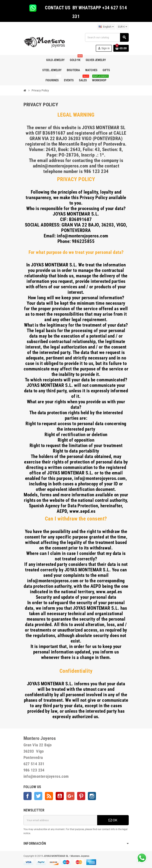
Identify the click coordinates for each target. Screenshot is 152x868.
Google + (70, 796)
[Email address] (60, 820)
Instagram (92, 796)
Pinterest (81, 796)
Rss (49, 796)
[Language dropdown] (106, 27)
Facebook (28, 796)
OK (113, 820)
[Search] (107, 37)
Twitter (38, 796)
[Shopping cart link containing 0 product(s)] (121, 48)
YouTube (60, 796)
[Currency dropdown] (123, 27)
